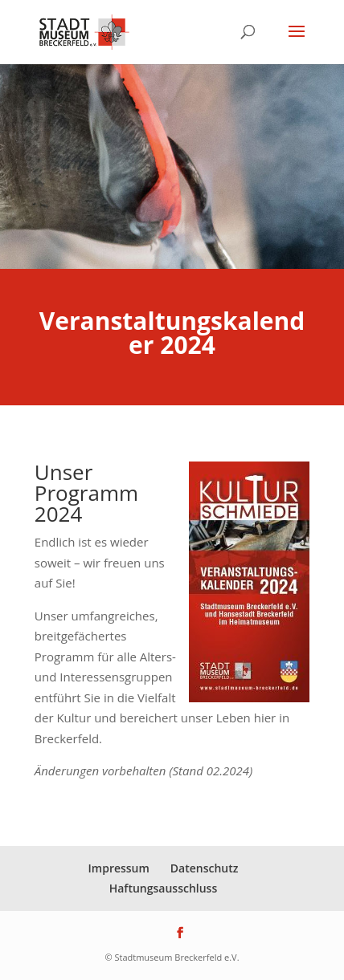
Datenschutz (205, 868)
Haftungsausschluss (164, 888)
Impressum (119, 868)
